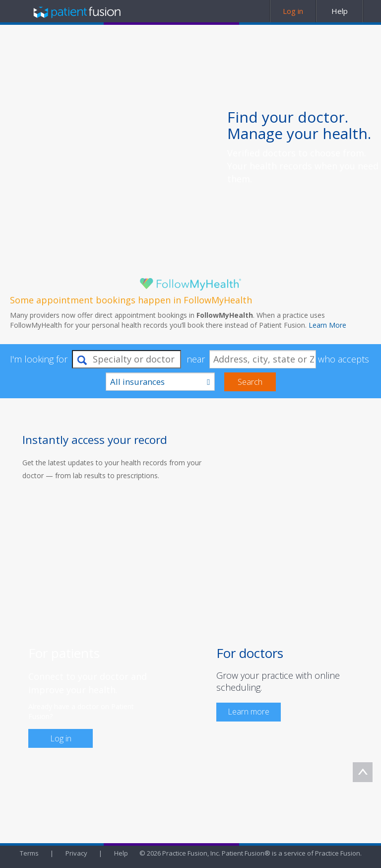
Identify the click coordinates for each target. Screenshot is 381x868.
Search (250, 382)
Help (121, 853)
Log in (61, 738)
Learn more (249, 712)
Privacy (76, 853)
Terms (29, 853)
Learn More (327, 325)
